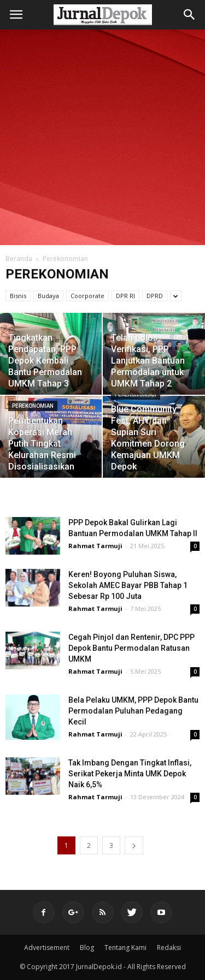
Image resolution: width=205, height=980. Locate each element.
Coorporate (87, 296)
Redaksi (169, 948)
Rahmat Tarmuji (95, 546)
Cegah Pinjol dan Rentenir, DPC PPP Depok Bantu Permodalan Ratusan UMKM (131, 648)
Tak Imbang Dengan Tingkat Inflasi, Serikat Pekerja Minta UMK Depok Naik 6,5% (130, 774)
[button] (190, 15)
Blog (87, 948)
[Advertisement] (102, 137)
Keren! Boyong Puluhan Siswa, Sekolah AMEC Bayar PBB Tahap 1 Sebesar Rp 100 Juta (128, 585)
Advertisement (47, 948)
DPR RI (125, 296)
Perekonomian (33, 406)
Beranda (19, 259)
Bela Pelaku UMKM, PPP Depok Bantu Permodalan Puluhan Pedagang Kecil (133, 711)
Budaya (48, 296)
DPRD (155, 296)
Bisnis (18, 296)
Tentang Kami (125, 948)
